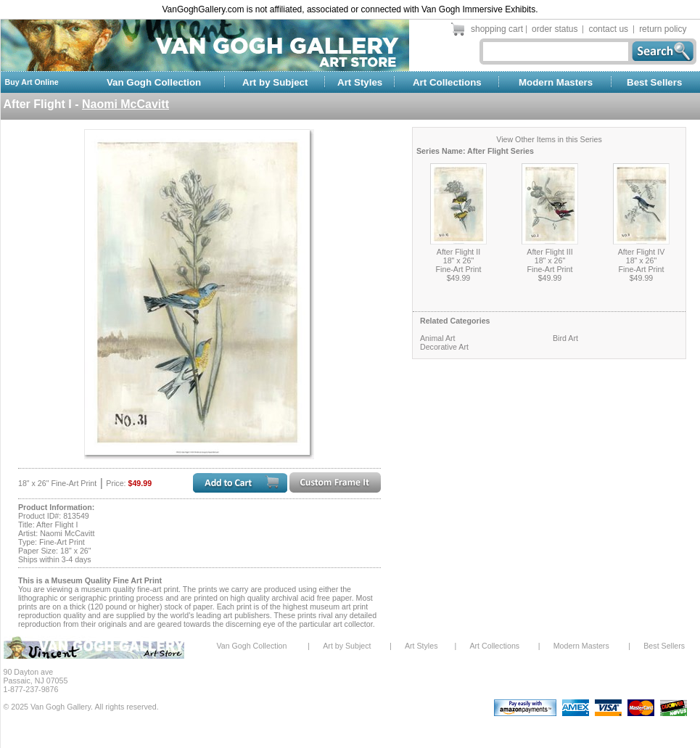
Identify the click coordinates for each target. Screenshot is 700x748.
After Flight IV (642, 252)
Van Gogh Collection (154, 82)
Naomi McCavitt (125, 104)
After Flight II (458, 252)
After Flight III (549, 252)
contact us (608, 29)
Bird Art (565, 338)
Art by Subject (275, 82)
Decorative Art (444, 347)
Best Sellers (654, 82)
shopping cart (497, 29)
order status (555, 29)
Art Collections (447, 82)
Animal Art (438, 338)
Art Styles (360, 82)
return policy (663, 29)
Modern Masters (556, 82)
